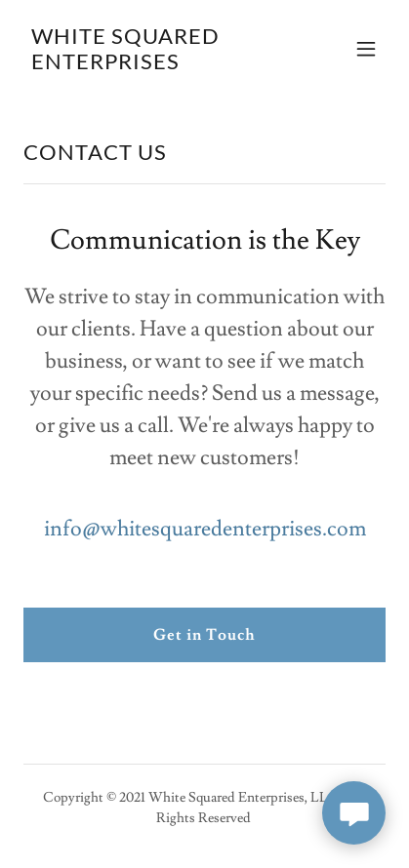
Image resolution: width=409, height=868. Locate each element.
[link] (150, 64)
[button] (366, 49)
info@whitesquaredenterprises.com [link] (205, 529)
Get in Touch (204, 635)
